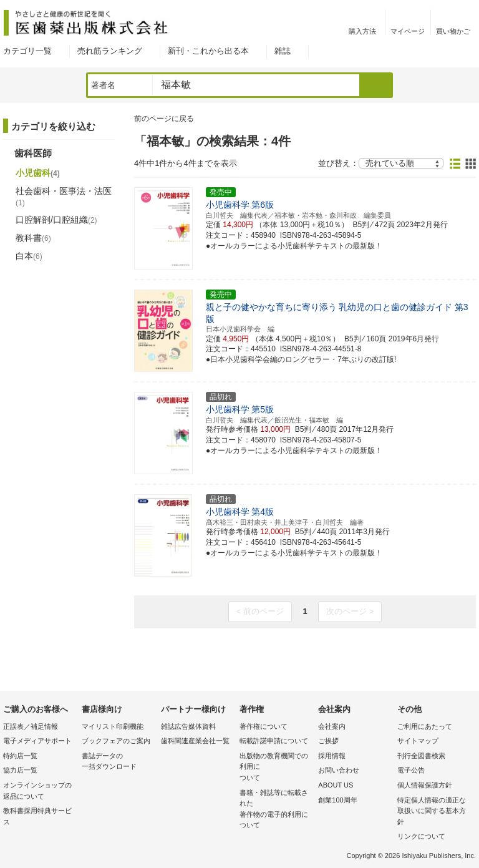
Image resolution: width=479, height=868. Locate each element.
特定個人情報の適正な (433, 812)
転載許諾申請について (274, 741)
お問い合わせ (339, 770)
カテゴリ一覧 (27, 51)
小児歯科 (38, 173)
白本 (29, 256)
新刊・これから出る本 (208, 51)
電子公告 (411, 770)
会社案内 (332, 726)
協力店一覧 (20, 770)
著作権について (264, 726)
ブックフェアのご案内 (116, 741)
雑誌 (283, 51)
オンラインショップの (39, 792)
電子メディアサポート (37, 741)
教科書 (33, 238)
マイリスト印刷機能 (113, 726)
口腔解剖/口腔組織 (56, 220)
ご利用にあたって (425, 726)
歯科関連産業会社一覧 (195, 741)
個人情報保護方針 (425, 785)
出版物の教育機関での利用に (276, 768)
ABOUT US (336, 785)
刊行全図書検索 (421, 756)
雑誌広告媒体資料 (188, 726)
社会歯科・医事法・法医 (64, 197)
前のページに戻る (164, 119)
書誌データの (118, 762)
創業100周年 (337, 800)
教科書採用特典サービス (37, 816)
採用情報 (332, 756)
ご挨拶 (328, 741)
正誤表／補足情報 (31, 726)
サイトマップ (418, 741)
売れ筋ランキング (110, 51)
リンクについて (421, 836)
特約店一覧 (20, 756)
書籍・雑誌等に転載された (276, 810)
